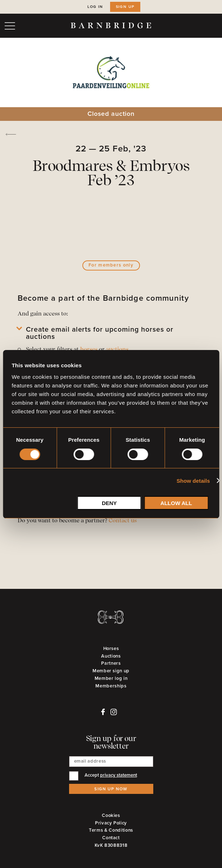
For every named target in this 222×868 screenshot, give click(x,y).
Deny (109, 503)
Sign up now (111, 789)
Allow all (176, 503)
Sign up (125, 7)
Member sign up (111, 671)
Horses (111, 649)
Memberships (111, 686)
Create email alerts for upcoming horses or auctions (100, 333)
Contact (111, 838)
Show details (193, 481)
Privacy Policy (111, 823)
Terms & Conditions (111, 830)
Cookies (111, 815)
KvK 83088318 (111, 845)
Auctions (111, 656)
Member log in (111, 678)
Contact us (123, 521)
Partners (111, 663)
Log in (95, 7)
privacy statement (119, 775)
